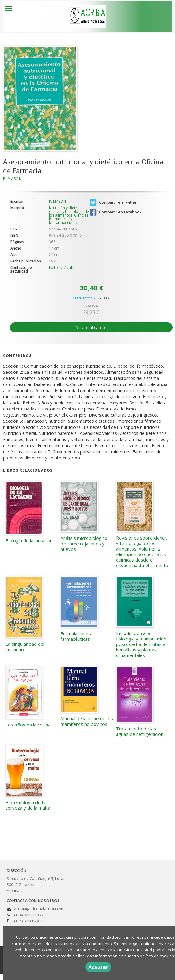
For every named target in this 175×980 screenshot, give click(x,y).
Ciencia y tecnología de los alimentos (69, 213)
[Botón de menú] (11, 9)
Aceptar (98, 967)
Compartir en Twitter (113, 202)
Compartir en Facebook (115, 212)
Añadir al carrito (91, 327)
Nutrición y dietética (66, 208)
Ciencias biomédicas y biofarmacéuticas (69, 219)
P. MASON (13, 179)
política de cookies (157, 956)
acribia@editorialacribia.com (39, 909)
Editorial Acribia (63, 267)
